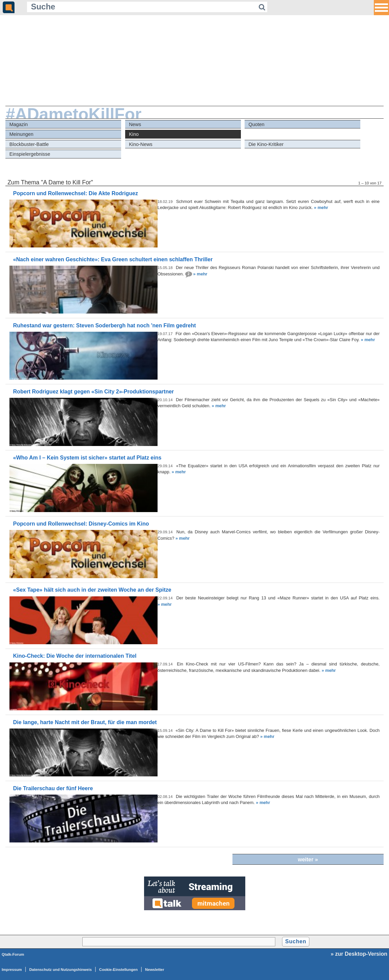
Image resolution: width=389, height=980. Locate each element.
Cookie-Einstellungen (118, 970)
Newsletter (155, 970)
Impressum (12, 970)
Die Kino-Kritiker (266, 144)
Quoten (256, 124)
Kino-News (141, 144)
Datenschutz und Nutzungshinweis (61, 970)
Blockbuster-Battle (29, 144)
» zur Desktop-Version (359, 954)
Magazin (19, 124)
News (135, 124)
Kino (134, 134)
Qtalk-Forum (13, 954)
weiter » (308, 859)
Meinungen (21, 134)
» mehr (321, 207)
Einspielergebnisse (30, 154)
